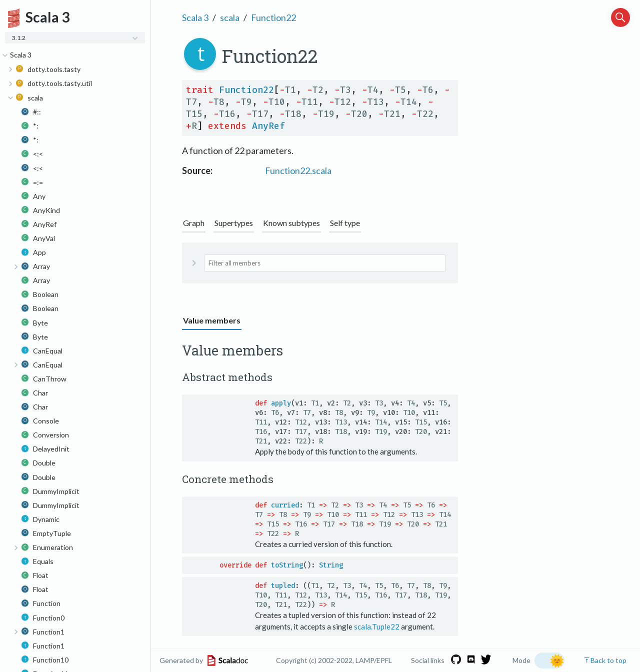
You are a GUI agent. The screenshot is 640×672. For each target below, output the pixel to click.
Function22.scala (298, 170)
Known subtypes (291, 223)
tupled (283, 586)
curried (285, 505)
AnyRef (268, 126)
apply (281, 403)
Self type (345, 223)
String (331, 565)
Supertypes (234, 223)
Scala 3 (195, 17)
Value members (212, 320)
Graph (194, 223)
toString (287, 565)
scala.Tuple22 (377, 626)
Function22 (273, 17)
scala (230, 17)
